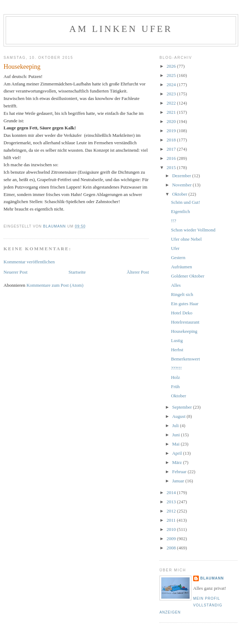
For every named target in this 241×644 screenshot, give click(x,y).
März (178, 462)
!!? (173, 221)
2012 (172, 511)
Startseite (77, 272)
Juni (177, 435)
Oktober (180, 194)
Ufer (175, 248)
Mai (176, 444)
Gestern (178, 257)
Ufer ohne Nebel (186, 239)
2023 (172, 94)
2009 (172, 539)
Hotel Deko (181, 313)
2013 (172, 502)
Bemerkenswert (185, 359)
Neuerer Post (16, 272)
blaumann (212, 578)
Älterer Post (138, 272)
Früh (175, 387)
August (180, 416)
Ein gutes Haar (184, 304)
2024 (172, 85)
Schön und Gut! (185, 202)
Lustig (177, 340)
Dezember (182, 176)
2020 (172, 121)
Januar (179, 481)
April (178, 453)
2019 (172, 131)
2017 (172, 149)
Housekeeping (184, 331)
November (183, 185)
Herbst (177, 350)
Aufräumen (181, 267)
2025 (172, 75)
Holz (175, 377)
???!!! (176, 368)
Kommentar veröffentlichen (29, 262)
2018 (172, 140)
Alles (176, 285)
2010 (172, 529)
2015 (172, 167)
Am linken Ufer (121, 29)
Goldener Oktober (187, 276)
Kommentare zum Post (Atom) (55, 285)
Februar (180, 472)
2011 (172, 520)
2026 (172, 66)
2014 (172, 492)
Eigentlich (180, 211)
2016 (172, 158)
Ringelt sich (182, 294)
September (183, 407)
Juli (176, 425)
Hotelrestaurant (185, 322)
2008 (172, 548)
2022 (172, 103)
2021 (172, 112)
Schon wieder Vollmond (193, 230)
